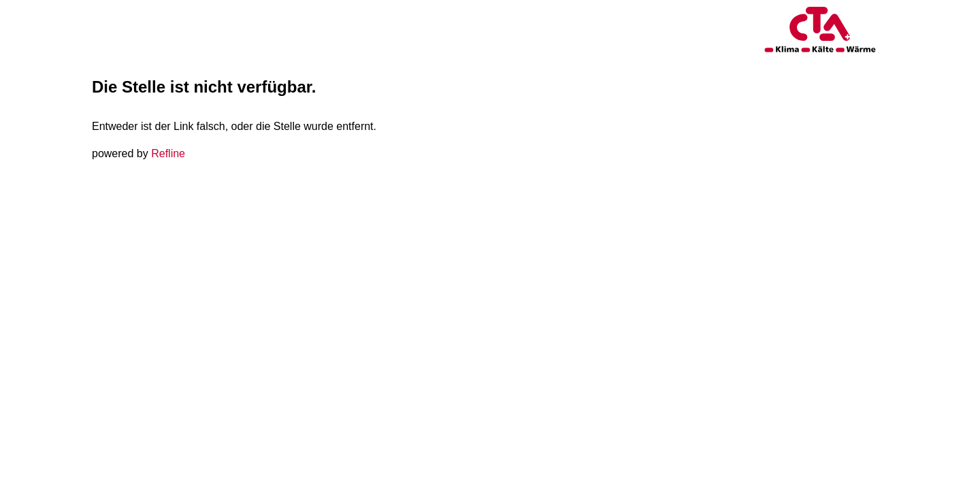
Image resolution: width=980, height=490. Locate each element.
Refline (168, 153)
